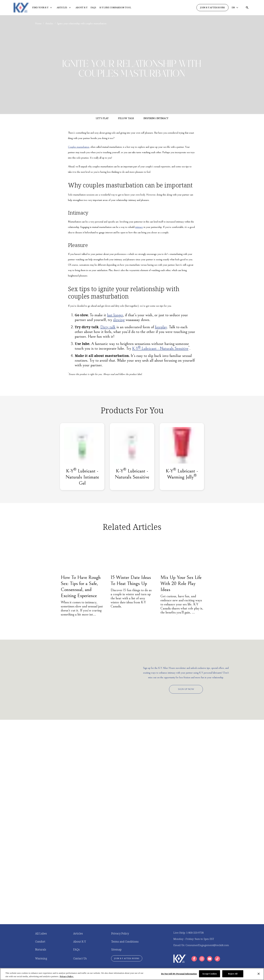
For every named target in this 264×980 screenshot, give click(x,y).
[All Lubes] (41, 933)
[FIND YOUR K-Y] (40, 8)
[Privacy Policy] (120, 933)
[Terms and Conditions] (125, 942)
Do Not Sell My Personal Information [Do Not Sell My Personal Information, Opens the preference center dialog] (179, 974)
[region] (132, 974)
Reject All (233, 974)
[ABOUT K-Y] (81, 8)
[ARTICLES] (62, 8)
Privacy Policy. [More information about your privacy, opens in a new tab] (67, 976)
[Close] (259, 974)
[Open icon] (247, 8)
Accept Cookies (210, 974)
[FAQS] (93, 8)
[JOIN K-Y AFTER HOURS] (212, 8)
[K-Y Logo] (180, 959)
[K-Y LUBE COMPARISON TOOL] (115, 8)
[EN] (235, 8)
